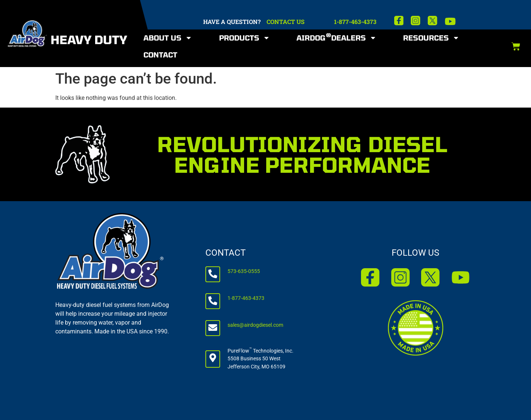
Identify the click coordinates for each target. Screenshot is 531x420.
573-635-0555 (244, 271)
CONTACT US (286, 22)
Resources (431, 38)
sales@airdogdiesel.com (255, 325)
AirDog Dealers (336, 38)
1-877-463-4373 (355, 22)
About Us (168, 38)
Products (244, 38)
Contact (160, 55)
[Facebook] (399, 21)
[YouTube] (450, 21)
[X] (433, 21)
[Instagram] (416, 21)
